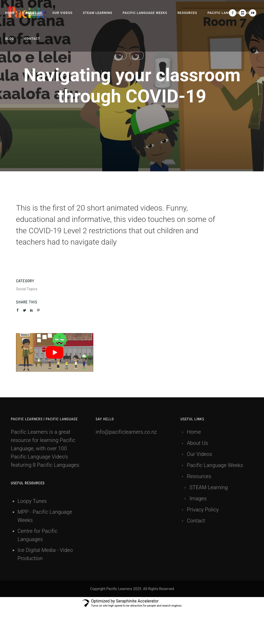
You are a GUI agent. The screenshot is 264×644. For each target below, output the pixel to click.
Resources (187, 13)
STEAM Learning (97, 13)
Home (10, 13)
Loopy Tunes (32, 501)
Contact (32, 39)
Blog (10, 39)
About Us (34, 13)
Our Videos (62, 13)
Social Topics (27, 289)
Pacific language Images (231, 13)
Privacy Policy (203, 510)
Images (198, 498)
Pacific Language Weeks (145, 13)
